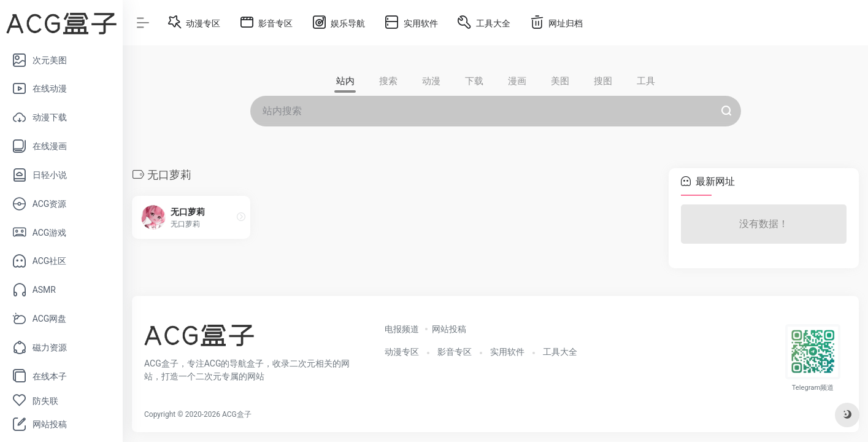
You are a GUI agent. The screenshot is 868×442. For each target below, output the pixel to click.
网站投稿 (449, 329)
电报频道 (402, 329)
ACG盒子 (237, 414)
